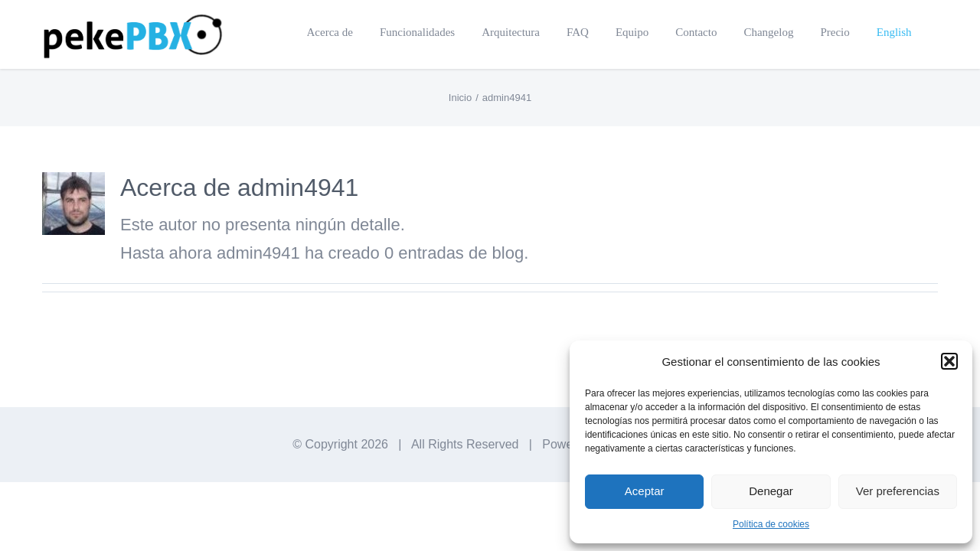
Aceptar (645, 491)
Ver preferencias (898, 491)
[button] (949, 361)
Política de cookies (771, 524)
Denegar (771, 491)
